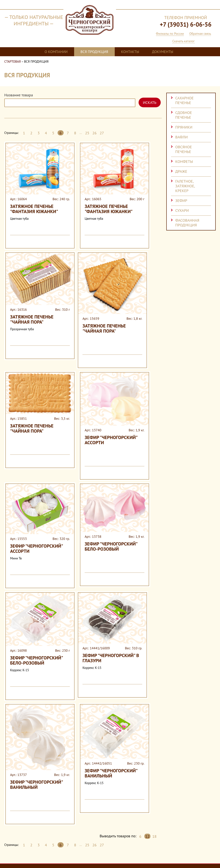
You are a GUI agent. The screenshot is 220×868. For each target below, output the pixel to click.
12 (147, 754)
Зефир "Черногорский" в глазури (86, 597)
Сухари (182, 210)
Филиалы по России (170, 34)
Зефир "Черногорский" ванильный (29, 705)
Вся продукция (94, 52)
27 (102, 133)
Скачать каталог (183, 41)
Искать (150, 102)
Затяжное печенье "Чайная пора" (30, 296)
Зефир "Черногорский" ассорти (87, 401)
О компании (56, 52)
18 (154, 754)
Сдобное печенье (184, 115)
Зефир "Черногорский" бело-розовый (87, 496)
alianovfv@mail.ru (123, 833)
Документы (163, 52)
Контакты (130, 52)
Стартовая (13, 61)
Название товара (19, 95)
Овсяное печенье (184, 149)
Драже (181, 171)
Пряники (184, 127)
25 (87, 133)
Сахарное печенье (185, 100)
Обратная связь (200, 34)
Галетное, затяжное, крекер (185, 186)
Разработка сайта (198, 852)
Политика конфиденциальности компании (90, 856)
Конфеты (184, 161)
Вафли (182, 137)
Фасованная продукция (187, 223)
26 (95, 133)
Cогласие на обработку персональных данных (32, 856)
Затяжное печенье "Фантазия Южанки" (23, 201)
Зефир (181, 201)
